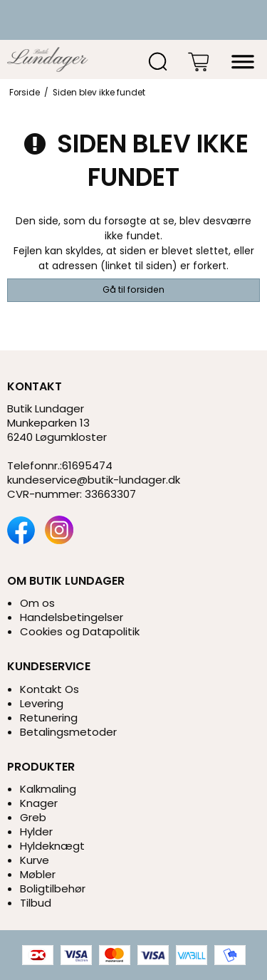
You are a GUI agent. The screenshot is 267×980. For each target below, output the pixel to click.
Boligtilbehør (53, 888)
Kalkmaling (48, 789)
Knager (39, 803)
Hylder (36, 832)
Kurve (35, 860)
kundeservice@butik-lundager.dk (94, 480)
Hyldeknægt (52, 846)
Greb (33, 817)
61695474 (87, 465)
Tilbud (36, 903)
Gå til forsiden (133, 290)
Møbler (38, 874)
